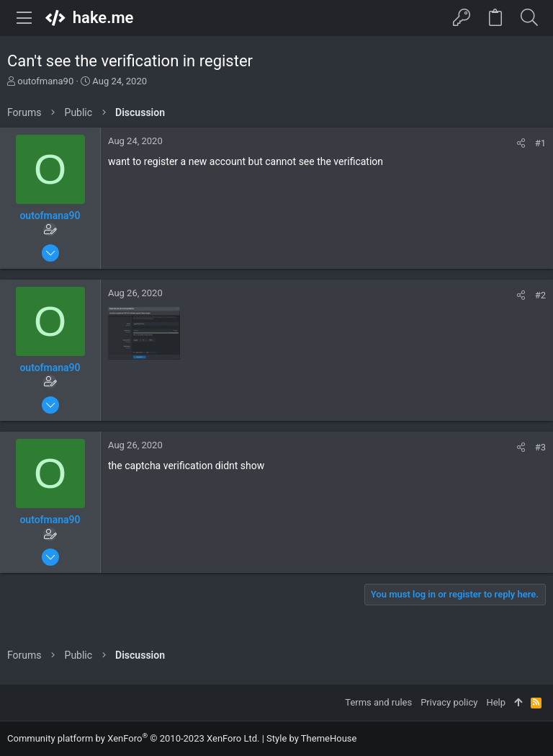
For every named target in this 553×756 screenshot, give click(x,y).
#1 (540, 143)
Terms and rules (378, 702)
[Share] (521, 143)
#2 (540, 295)
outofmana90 (45, 81)
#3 (540, 447)
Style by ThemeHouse (311, 738)
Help (496, 702)
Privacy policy (449, 702)
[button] (24, 18)
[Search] (529, 18)
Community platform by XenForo (133, 738)
